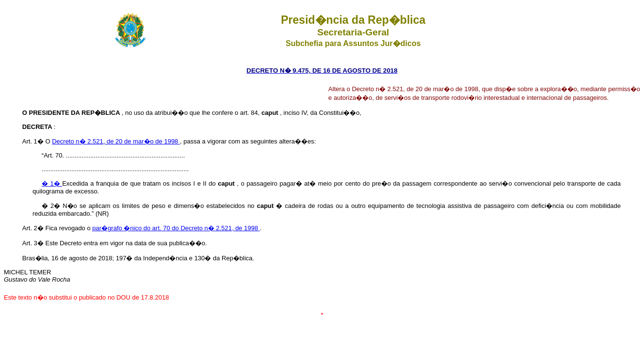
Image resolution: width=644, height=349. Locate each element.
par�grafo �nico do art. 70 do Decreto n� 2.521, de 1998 (176, 228)
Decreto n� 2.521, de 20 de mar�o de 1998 (116, 141)
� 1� (52, 183)
